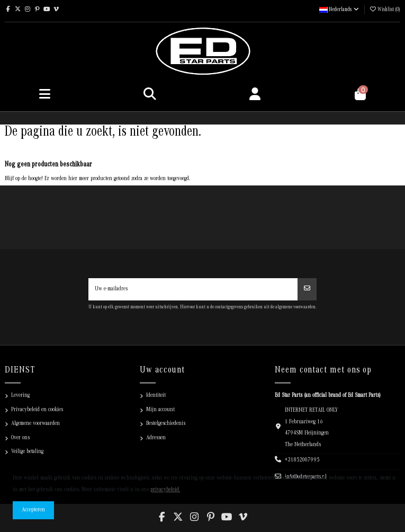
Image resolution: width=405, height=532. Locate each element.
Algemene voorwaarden (35, 424)
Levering (20, 396)
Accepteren (33, 510)
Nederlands (340, 10)
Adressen (156, 438)
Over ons (20, 438)
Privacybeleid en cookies (37, 410)
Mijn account (160, 410)
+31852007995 (302, 460)
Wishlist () (385, 10)
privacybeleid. (165, 490)
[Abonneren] (307, 289)
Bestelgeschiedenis (166, 424)
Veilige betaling (27, 452)
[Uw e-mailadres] (193, 289)
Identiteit (156, 396)
